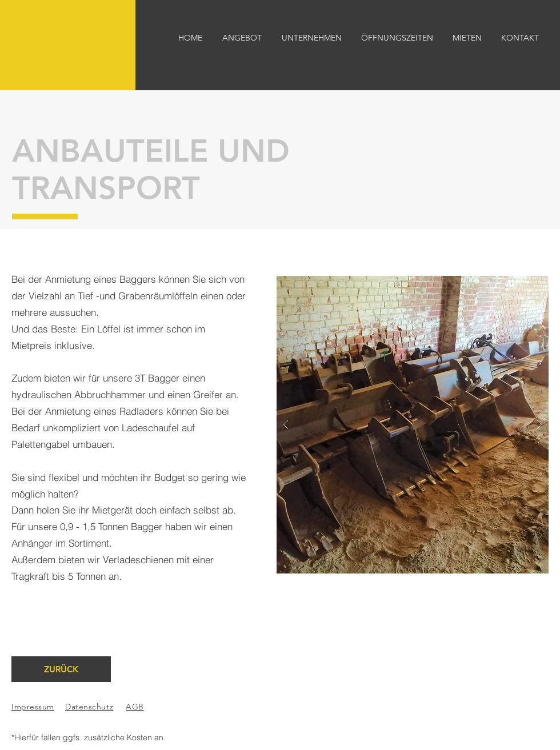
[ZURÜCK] (61, 669)
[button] (413, 425)
